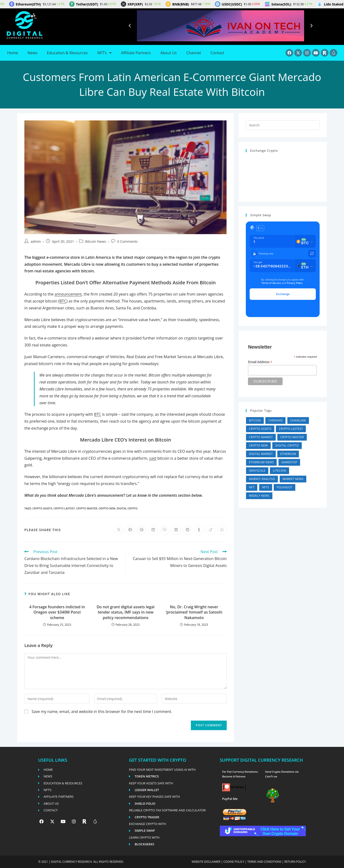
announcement (68, 294)
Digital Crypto (127, 508)
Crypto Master (87, 508)
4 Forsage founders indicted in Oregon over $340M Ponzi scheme (57, 612)
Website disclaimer (206, 862)
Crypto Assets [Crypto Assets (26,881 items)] (260, 429)
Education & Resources (67, 53)
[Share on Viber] (165, 530)
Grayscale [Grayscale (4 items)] (257, 471)
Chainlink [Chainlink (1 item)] (298, 420)
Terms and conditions (264, 862)
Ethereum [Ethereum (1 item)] (288, 454)
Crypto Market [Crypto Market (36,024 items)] (261, 437)
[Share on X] (119, 530)
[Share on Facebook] (130, 530)
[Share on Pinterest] (142, 530)
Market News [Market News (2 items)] (293, 479)
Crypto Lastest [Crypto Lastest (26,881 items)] (291, 429)
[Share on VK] (176, 530)
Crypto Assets (42, 508)
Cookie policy (234, 862)
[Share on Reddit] (188, 530)
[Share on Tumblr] (199, 530)
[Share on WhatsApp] (222, 530)
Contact (217, 53)
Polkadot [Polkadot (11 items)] (285, 487)
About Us (169, 53)
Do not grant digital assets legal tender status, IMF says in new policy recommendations (125, 612)
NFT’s (104, 53)
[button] (130, 26)
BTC (63, 301)
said (153, 458)
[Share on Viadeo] (210, 530)
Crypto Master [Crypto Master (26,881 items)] (292, 437)
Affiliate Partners (136, 53)
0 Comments (128, 241)
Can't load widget (283, 175)
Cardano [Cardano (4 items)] (275, 420)
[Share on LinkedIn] (153, 530)
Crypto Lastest (64, 508)
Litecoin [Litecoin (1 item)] (279, 471)
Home (13, 53)
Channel (194, 53)
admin (36, 241)
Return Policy (295, 862)
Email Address (260, 362)
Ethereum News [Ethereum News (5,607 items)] (261, 462)
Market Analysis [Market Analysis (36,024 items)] (262, 479)
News (32, 53)
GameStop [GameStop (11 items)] (289, 462)
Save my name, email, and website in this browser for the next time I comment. (102, 712)
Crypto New (107, 508)
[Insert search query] (283, 125)
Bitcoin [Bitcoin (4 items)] (255, 420)
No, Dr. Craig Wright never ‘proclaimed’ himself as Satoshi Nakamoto (194, 612)
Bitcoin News (96, 241)
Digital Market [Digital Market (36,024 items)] (261, 454)
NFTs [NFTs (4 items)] (266, 487)
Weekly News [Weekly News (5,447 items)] (259, 496)
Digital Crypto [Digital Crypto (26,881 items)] (287, 445)
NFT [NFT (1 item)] (252, 487)
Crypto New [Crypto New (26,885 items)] (258, 445)
